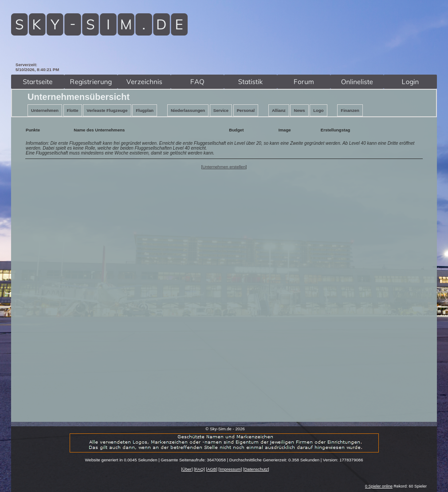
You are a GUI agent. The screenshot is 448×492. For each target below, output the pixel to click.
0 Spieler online (379, 486)
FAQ (199, 469)
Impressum (230, 469)
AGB (212, 469)
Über (187, 469)
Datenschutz (256, 469)
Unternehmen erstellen (224, 167)
